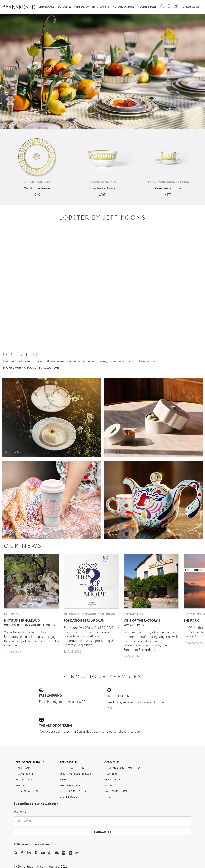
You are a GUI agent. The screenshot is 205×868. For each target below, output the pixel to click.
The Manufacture (123, 7)
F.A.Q (108, 797)
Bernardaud (69, 763)
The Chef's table (146, 7)
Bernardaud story (72, 768)
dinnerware (23, 768)
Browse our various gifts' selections (31, 368)
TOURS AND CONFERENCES (76, 774)
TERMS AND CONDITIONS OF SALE (124, 768)
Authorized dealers (73, 791)
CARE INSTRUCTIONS (116, 791)
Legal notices (113, 774)
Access (109, 786)
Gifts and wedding (28, 791)
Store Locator (70, 797)
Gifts (95, 7)
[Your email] (102, 821)
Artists (105, 7)
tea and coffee (25, 774)
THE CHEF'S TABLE (70, 786)
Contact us (112, 763)
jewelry (21, 786)
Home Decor (81, 7)
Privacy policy (114, 780)
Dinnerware (46, 7)
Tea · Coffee (64, 7)
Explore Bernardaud (30, 763)
